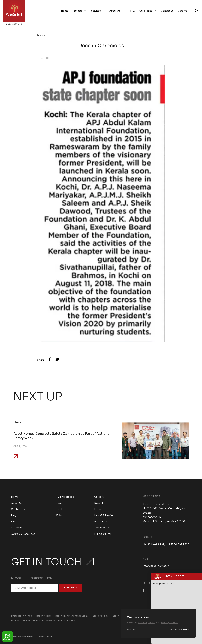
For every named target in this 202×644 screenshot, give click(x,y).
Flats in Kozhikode (44, 621)
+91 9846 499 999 (154, 544)
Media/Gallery (102, 521)
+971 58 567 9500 (178, 544)
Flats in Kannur (67, 621)
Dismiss (132, 630)
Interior (99, 509)
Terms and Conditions (22, 637)
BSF (13, 521)
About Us (115, 11)
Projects (77, 11)
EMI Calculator (103, 534)
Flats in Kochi (43, 616)
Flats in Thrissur (21, 621)
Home (65, 11)
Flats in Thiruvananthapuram (71, 616)
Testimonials (102, 528)
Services (96, 11)
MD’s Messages (65, 497)
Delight (99, 503)
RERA (132, 11)
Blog (14, 515)
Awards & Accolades (23, 534)
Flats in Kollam (99, 616)
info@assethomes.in (156, 566)
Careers (183, 11)
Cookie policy (147, 622)
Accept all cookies (179, 630)
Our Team (17, 528)
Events (59, 509)
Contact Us (167, 11)
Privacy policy (169, 622)
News (59, 503)
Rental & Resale (103, 515)
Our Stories (146, 11)
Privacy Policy (45, 637)
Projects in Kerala (21, 616)
